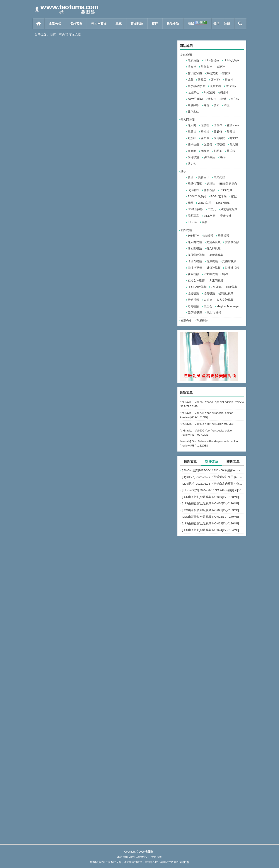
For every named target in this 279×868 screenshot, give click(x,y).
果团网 (224, 92)
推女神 (192, 67)
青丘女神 (226, 216)
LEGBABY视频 (197, 287)
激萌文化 (212, 73)
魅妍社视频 (214, 268)
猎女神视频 (211, 274)
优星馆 (208, 144)
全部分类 (55, 24)
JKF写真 (216, 287)
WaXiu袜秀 (205, 203)
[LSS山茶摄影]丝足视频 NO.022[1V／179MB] (210, 517)
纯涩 (225, 274)
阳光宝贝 (209, 92)
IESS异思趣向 (228, 184)
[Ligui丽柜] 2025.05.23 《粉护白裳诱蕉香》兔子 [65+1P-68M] (213, 484)
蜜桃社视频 (195, 268)
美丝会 (208, 306)
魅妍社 (192, 138)
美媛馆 (218, 132)
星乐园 (231, 151)
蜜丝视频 (223, 236)
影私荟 (218, 151)
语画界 (218, 125)
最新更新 (173, 24)
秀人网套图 (99, 24)
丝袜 (119, 24)
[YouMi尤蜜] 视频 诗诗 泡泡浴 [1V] (134, 288)
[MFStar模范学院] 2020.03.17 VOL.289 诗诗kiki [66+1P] (67, 376)
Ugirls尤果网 (231, 60)
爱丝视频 (193, 274)
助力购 (192, 164)
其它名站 (193, 112)
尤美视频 (209, 293)
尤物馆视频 (229, 261)
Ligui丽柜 (193, 190)
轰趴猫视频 (195, 313)
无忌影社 (193, 92)
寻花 (206, 105)
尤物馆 (205, 151)
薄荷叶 (224, 157)
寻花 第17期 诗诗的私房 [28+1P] (60, 640)
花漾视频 (212, 261)
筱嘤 (191, 203)
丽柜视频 (209, 190)
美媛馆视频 (216, 255)
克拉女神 (216, 86)
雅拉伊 (226, 73)
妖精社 (211, 184)
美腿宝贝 (204, 177)
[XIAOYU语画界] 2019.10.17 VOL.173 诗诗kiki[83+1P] (67, 552)
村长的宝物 (195, 73)
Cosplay (231, 86)
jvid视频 (208, 236)
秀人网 (192, 125)
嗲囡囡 (192, 151)
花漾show (233, 125)
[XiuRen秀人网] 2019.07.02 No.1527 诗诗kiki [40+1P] (139, 640)
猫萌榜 (221, 144)
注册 (227, 24)
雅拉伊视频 (70, 120)
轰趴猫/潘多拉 (197, 86)
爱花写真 (193, 216)
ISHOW (192, 222)
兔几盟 (234, 144)
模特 (155, 24)
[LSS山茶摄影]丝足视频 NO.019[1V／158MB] (210, 497)
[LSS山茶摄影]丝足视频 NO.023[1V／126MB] (210, 523)
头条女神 (206, 67)
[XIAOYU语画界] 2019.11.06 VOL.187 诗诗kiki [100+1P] (139, 464)
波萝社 (221, 67)
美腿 (205, 222)
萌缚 (223, 99)
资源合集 (186, 321)
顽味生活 (209, 157)
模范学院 (219, 138)
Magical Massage (227, 306)
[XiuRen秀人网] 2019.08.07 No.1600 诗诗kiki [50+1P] (139, 552)
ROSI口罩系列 (197, 196)
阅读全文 (83, 120)
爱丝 (191, 177)
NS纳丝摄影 (195, 209)
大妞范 (208, 300)
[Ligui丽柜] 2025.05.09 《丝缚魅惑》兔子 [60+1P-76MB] (213, 477)
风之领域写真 (229, 209)
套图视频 (137, 24)
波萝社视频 (232, 268)
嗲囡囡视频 (195, 248)
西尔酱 (235, 99)
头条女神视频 (225, 300)
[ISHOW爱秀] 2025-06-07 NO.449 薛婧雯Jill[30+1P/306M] (213, 490)
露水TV (215, 80)
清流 (227, 105)
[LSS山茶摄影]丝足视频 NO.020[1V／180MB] (210, 503)
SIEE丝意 (210, 216)
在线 (197, 23)
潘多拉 (212, 99)
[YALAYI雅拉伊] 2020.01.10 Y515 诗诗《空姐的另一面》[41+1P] (67, 464)
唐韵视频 (193, 300)
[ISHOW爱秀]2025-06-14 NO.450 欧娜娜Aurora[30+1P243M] (213, 470)
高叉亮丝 (219, 177)
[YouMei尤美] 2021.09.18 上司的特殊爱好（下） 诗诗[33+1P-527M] (139, 200)
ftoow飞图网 (195, 99)
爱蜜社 (231, 132)
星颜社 (192, 132)
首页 (39, 24)
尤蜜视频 (193, 293)
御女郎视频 (214, 248)
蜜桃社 (205, 132)
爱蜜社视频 (232, 242)
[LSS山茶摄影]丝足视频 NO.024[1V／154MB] (210, 530)
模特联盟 (193, 157)
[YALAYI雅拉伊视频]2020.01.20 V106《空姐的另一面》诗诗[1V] (139, 376)
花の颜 (205, 138)
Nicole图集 (223, 203)
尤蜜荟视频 (214, 242)
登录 (216, 24)
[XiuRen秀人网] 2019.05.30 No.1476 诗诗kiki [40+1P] (67, 728)
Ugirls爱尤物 (211, 60)
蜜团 (216, 105)
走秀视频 (193, 306)
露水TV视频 (214, 313)
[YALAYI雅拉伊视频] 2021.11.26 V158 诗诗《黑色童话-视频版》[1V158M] (67, 112)
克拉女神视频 (196, 281)
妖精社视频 (226, 293)
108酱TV (193, 236)
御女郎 (234, 138)
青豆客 (202, 80)
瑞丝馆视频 (195, 261)
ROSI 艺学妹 (218, 196)
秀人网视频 (195, 242)
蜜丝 (234, 196)
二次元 (212, 209)
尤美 (191, 80)
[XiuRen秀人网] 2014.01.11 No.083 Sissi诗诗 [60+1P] (139, 728)
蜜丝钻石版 (195, 184)
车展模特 (202, 321)
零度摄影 (193, 105)
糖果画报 (193, 144)
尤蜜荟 (205, 125)
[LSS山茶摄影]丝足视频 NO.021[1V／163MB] (210, 510)
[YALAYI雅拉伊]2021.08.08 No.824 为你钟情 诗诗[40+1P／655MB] (67, 288)
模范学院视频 (196, 255)
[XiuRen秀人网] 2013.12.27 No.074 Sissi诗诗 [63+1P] (67, 816)
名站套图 (76, 24)
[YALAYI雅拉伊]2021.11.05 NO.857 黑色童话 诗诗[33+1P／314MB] (139, 112)
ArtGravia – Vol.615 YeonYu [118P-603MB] (207, 424)
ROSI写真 (226, 190)
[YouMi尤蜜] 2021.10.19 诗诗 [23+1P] (65, 200)
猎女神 (229, 80)
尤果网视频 (216, 281)
